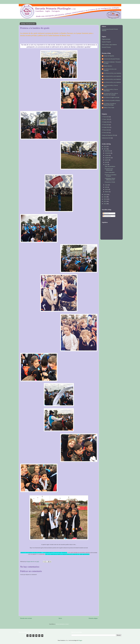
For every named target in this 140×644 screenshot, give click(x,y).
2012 (105, 204)
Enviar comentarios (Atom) (62, 624)
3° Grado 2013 (106, 127)
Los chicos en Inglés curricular (111, 97)
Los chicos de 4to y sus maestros (112, 79)
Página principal (106, 39)
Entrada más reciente (26, 618)
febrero (107, 192)
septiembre (108, 158)
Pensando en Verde (110, 182)
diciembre (108, 151)
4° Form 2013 (105, 130)
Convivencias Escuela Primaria (112, 59)
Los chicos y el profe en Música (112, 101)
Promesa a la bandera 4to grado (110, 175)
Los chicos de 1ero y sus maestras (110, 70)
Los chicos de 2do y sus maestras (112, 73)
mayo (107, 185)
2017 (105, 149)
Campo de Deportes (109, 56)
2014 (105, 199)
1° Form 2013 (105, 117)
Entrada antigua (93, 618)
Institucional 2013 (106, 138)
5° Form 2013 (105, 133)
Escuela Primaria (106, 47)
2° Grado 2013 (106, 122)
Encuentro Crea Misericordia (109, 169)
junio (106, 164)
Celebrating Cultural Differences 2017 (110, 179)
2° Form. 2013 (106, 119)
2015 (105, 197)
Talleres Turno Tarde (109, 108)
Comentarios (107, 216)
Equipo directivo (108, 66)
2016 (105, 195)
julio (106, 162)
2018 (105, 147)
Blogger (80, 640)
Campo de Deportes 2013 (109, 135)
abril (106, 187)
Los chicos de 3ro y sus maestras (112, 76)
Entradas (106, 213)
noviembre (108, 153)
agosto (107, 160)
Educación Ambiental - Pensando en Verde (112, 63)
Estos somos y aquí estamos (109, 45)
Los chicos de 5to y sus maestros (112, 82)
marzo (107, 189)
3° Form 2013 (105, 125)
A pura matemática (110, 172)
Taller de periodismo (110, 166)
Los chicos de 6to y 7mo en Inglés (111, 86)
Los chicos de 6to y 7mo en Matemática (111, 90)
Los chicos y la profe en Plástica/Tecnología (110, 104)
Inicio (60, 618)
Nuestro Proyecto (106, 42)
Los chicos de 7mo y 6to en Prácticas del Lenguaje (111, 94)
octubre (107, 155)
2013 (105, 201)
